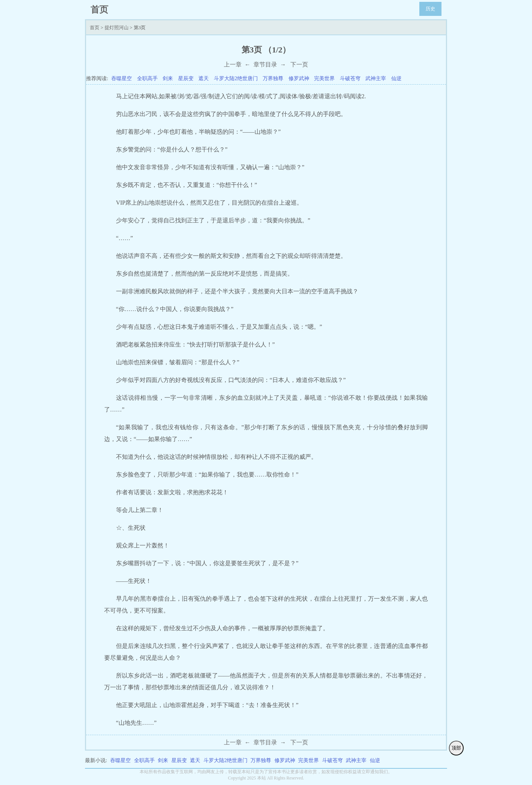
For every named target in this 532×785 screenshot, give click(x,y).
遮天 (204, 78)
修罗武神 (299, 78)
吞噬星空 (122, 78)
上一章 (233, 64)
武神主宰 (376, 78)
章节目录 (265, 64)
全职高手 (147, 78)
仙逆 (396, 78)
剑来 (168, 78)
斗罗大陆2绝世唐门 (236, 78)
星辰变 (186, 78)
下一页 (299, 64)
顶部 (456, 748)
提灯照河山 (117, 28)
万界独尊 (273, 78)
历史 (430, 9)
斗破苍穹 (350, 78)
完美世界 (324, 78)
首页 (95, 28)
